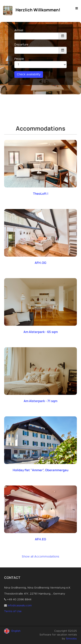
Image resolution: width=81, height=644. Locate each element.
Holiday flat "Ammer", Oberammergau (40, 470)
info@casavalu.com (20, 606)
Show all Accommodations (40, 557)
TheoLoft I (41, 194)
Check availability (29, 74)
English (16, 631)
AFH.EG (40, 539)
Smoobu (71, 639)
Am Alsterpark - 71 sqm (40, 401)
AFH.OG (40, 263)
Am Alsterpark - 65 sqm (41, 332)
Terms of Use (13, 611)
